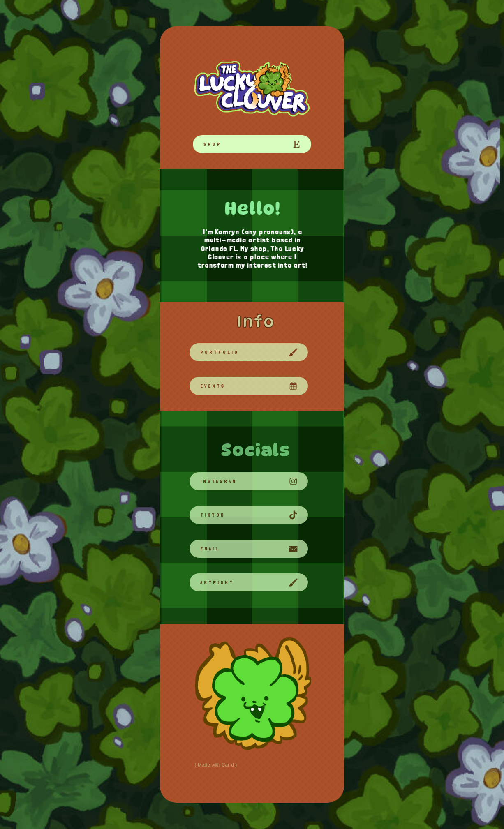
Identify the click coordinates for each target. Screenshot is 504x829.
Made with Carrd (216, 765)
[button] (252, 144)
